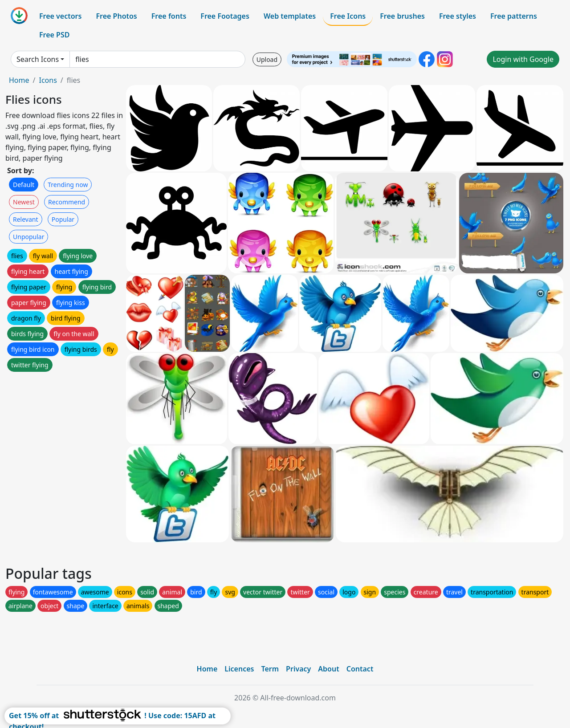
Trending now (68, 185)
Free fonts (169, 16)
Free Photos (116, 16)
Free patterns (514, 16)
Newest (24, 202)
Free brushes (402, 16)
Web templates (290, 16)
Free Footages (225, 16)
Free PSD (54, 35)
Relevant (26, 219)
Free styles (458, 16)
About (328, 669)
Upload (267, 59)
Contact (360, 669)
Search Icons (38, 59)
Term (270, 669)
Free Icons (348, 16)
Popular (63, 219)
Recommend (67, 202)
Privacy (298, 669)
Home (19, 80)
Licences (239, 669)
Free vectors (60, 16)
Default (24, 185)
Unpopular (28, 237)
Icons (48, 80)
